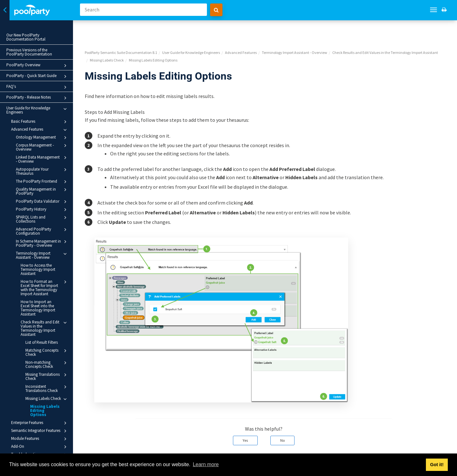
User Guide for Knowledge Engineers (39, 110)
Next (445, 449)
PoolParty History (44, 210)
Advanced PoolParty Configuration (44, 231)
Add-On (41, 443)
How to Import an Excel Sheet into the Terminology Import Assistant (41, 308)
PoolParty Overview (39, 66)
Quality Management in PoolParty (44, 191)
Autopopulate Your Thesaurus (44, 171)
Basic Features (41, 122)
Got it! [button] (437, 465)
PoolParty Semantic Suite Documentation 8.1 (127, 30)
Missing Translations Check (49, 376)
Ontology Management (44, 138)
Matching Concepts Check (49, 352)
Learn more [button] (206, 464)
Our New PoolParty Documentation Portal (26, 37)
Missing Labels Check (49, 399)
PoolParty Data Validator (44, 202)
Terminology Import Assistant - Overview (44, 255)
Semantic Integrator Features (41, 427)
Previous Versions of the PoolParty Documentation (29, 52)
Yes (248, 418)
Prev (98, 449)
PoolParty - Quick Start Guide (39, 76)
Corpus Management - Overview (44, 147)
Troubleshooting (41, 451)
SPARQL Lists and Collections (44, 219)
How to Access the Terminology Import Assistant (38, 269)
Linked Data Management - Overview (44, 159)
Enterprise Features (41, 419)
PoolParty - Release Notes (39, 98)
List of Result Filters (42, 342)
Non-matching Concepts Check (49, 364)
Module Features (41, 435)
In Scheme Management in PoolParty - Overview (44, 243)
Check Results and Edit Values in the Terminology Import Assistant (46, 328)
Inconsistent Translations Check (49, 388)
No (285, 418)
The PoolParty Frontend (44, 182)
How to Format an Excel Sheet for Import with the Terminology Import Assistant (46, 287)
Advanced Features (41, 130)
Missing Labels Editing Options (46, 408)
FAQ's (39, 87)
